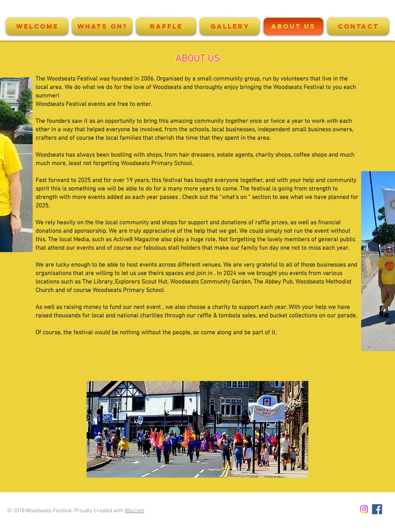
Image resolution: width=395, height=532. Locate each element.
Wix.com (134, 511)
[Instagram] (364, 509)
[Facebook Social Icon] (377, 509)
